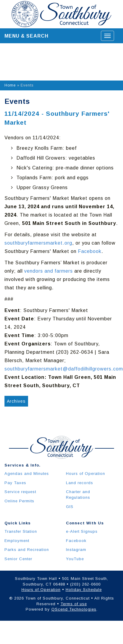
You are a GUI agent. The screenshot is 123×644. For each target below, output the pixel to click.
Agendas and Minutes (27, 474)
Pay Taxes (15, 483)
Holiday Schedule (84, 590)
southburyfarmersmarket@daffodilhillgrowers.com (64, 369)
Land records (80, 483)
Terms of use (74, 604)
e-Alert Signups (82, 531)
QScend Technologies (74, 609)
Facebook (90, 251)
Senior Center (18, 559)
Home (10, 85)
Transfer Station (21, 531)
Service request (20, 492)
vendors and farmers (49, 271)
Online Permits (19, 501)
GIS (70, 507)
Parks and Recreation (27, 550)
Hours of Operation (86, 474)
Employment (17, 541)
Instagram (76, 550)
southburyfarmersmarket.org (38, 243)
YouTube (75, 559)
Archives (16, 401)
